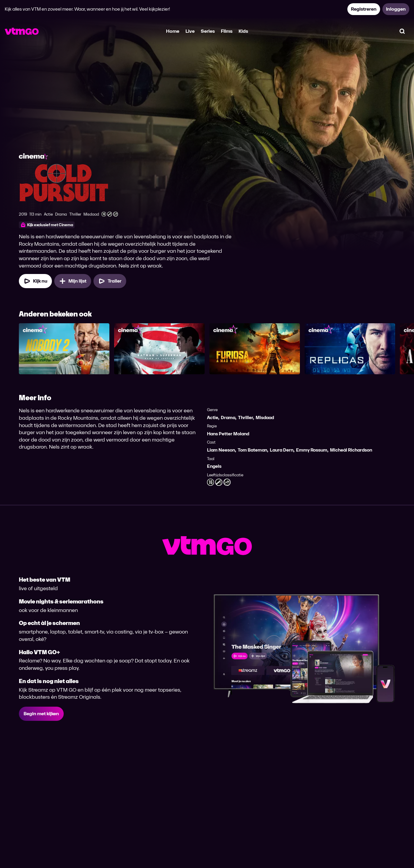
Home (173, 31)
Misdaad (265, 417)
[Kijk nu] (35, 281)
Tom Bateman (252, 450)
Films (227, 31)
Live (190, 31)
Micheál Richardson (351, 450)
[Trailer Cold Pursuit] (110, 281)
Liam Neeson (221, 450)
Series (208, 31)
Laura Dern (282, 450)
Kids (243, 31)
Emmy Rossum (312, 450)
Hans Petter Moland (228, 434)
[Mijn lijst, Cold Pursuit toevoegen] (73, 281)
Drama (228, 417)
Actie (213, 417)
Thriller (245, 417)
